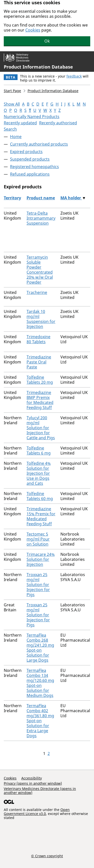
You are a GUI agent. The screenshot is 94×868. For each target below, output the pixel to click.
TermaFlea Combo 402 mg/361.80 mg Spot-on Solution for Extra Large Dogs (40, 721)
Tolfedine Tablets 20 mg (40, 380)
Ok (47, 41)
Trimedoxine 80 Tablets (38, 339)
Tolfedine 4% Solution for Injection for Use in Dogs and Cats (39, 473)
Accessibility (32, 778)
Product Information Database (38, 67)
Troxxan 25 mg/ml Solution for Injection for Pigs (38, 585)
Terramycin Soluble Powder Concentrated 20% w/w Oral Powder (40, 270)
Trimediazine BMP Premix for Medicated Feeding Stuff (40, 400)
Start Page (12, 91)
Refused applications (30, 174)
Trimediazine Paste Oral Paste (39, 362)
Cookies (33, 30)
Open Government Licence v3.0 (37, 812)
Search (10, 129)
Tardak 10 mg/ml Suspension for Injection (41, 319)
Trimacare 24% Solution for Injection (41, 559)
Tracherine (37, 292)
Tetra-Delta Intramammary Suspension (41, 218)
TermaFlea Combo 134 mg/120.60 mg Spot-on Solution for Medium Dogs (40, 683)
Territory (12, 198)
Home (16, 137)
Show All (12, 104)
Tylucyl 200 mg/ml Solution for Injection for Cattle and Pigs (41, 428)
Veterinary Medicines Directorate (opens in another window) (40, 791)
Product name (41, 198)
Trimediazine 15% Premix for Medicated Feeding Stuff (41, 516)
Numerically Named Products (32, 117)
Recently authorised (58, 123)
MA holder (71, 198)
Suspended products (30, 159)
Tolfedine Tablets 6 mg (39, 451)
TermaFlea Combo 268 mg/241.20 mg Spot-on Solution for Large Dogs (40, 648)
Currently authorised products (39, 144)
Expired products (26, 152)
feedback (74, 76)
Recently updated (20, 123)
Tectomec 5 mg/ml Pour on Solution (38, 539)
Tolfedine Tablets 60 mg (40, 496)
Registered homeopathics (34, 167)
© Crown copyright (47, 856)
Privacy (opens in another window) (33, 783)
